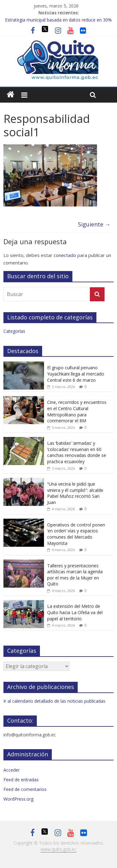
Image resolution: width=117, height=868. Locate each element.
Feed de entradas (21, 780)
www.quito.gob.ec (58, 849)
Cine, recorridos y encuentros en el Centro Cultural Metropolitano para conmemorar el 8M (77, 411)
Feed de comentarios (25, 789)
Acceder (12, 770)
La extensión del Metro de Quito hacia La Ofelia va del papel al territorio (75, 612)
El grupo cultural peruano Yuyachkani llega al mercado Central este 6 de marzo (76, 374)
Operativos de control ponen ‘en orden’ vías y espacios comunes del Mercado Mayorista (76, 534)
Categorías (14, 331)
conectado (65, 255)
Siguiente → (94, 224)
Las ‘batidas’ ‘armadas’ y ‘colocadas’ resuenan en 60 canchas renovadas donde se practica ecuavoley (77, 452)
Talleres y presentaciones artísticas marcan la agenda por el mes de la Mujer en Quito (75, 575)
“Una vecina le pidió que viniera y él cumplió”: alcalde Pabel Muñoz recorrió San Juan (75, 493)
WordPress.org (18, 799)
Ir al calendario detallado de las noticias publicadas (54, 701)
